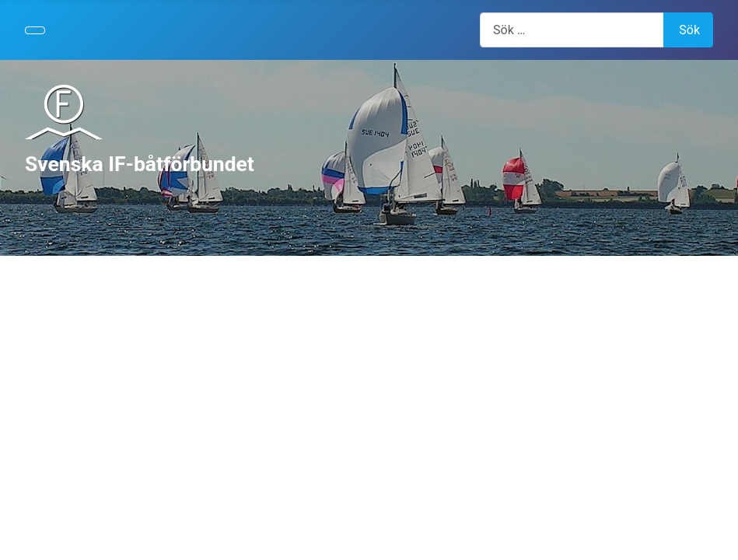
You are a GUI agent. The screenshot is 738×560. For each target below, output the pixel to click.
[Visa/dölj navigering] (35, 30)
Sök (689, 30)
